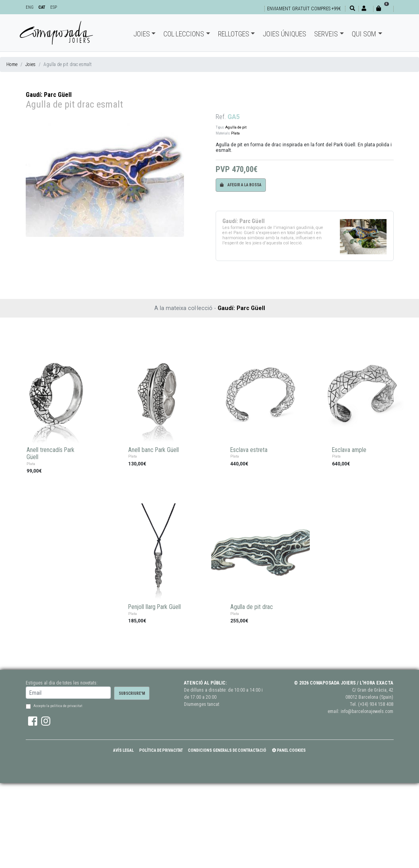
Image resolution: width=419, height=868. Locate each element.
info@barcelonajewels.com (367, 711)
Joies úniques (284, 34)
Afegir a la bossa (241, 185)
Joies (142, 34)
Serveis (326, 34)
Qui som (364, 34)
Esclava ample (349, 450)
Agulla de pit (236, 127)
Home (12, 64)
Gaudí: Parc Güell (49, 95)
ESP (54, 7)
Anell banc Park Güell (154, 450)
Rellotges (234, 34)
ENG (30, 7)
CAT (42, 7)
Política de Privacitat (161, 750)
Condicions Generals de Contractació (227, 750)
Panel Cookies (289, 750)
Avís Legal (123, 750)
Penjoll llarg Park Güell (155, 607)
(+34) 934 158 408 (376, 704)
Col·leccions (184, 34)
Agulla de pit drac (252, 607)
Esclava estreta (249, 450)
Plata (235, 133)
